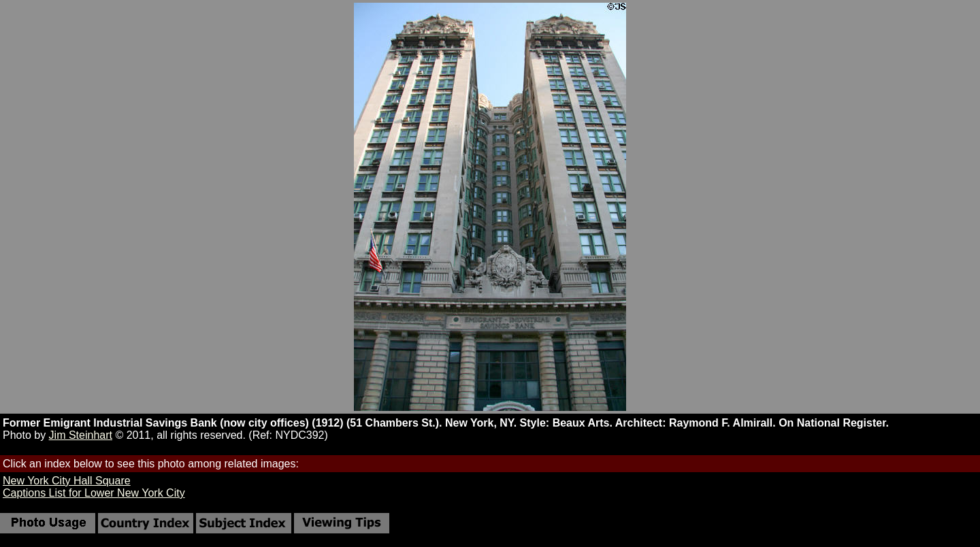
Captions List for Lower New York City (94, 493)
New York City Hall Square (67, 481)
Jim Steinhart (81, 435)
